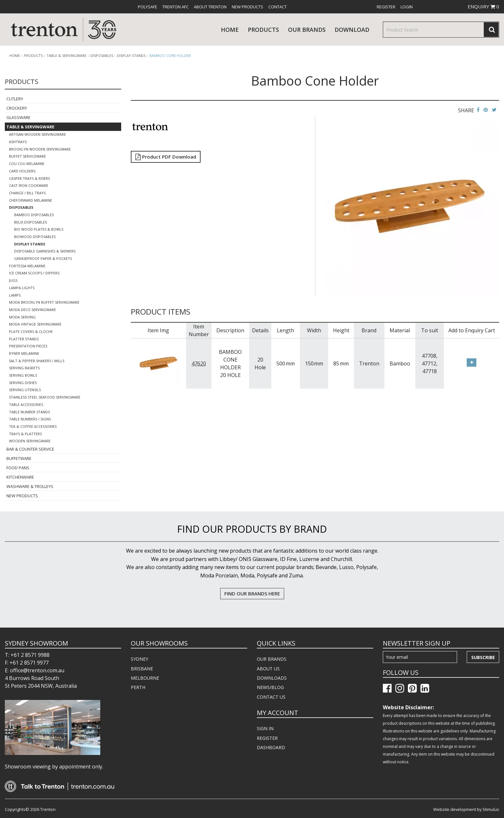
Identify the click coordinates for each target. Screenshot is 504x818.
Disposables (102, 56)
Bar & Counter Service (30, 449)
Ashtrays (18, 142)
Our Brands (307, 30)
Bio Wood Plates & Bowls (39, 229)
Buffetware (19, 458)
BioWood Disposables (35, 237)
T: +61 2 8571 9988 (27, 655)
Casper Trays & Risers (29, 178)
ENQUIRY (483, 6)
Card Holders (22, 171)
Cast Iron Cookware (29, 185)
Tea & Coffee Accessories (33, 426)
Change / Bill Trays (27, 193)
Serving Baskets (24, 368)
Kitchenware (20, 477)
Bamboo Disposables (34, 215)
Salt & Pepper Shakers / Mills (37, 361)
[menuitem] (148, 7)
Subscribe (483, 657)
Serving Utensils (25, 390)
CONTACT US (271, 697)
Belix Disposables (31, 222)
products (263, 30)
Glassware (18, 117)
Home (230, 30)
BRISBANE (142, 669)
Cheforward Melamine (31, 200)
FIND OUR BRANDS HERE (252, 593)
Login (407, 7)
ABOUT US (268, 669)
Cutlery (15, 99)
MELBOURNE (145, 678)
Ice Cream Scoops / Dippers (34, 273)
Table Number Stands (29, 412)
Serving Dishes (23, 383)
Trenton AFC (175, 7)
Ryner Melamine (24, 353)
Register (386, 7)
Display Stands (131, 56)
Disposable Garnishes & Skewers (45, 251)
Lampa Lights (22, 288)
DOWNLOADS (272, 678)
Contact (278, 7)
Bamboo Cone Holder (170, 55)
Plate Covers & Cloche (31, 331)
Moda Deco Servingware (32, 310)
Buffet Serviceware (27, 156)
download (352, 30)
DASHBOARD (271, 747)
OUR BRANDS (272, 659)
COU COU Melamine (27, 164)
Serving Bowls (23, 375)
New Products (248, 7)
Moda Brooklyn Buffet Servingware (44, 302)
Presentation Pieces (28, 346)
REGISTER (267, 738)
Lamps (15, 295)
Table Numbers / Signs (30, 419)
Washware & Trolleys (30, 486)
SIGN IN (265, 728)
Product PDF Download (166, 157)
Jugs (13, 280)
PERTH (138, 687)
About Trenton (210, 7)
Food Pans (18, 468)
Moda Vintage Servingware (35, 324)
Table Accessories (26, 404)
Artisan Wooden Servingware (37, 134)
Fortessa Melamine (27, 266)
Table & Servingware (67, 56)
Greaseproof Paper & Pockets (43, 258)
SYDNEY (139, 659)
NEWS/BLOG (270, 687)
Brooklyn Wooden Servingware (40, 149)
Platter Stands (24, 339)
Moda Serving (22, 317)
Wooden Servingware (30, 441)
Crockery (17, 108)
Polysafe (148, 7)
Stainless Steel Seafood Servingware (45, 397)
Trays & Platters (25, 434)
